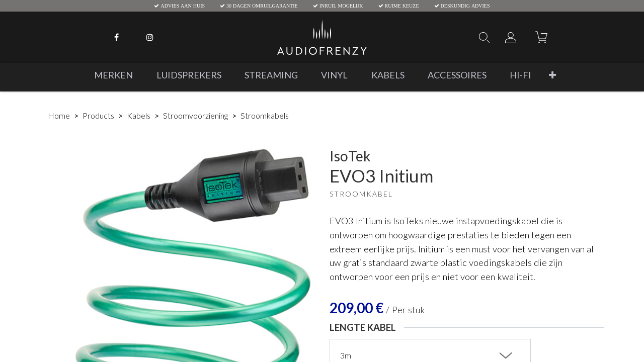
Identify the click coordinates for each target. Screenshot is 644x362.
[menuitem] (113, 75)
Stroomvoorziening (195, 115)
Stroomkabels (265, 115)
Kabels (139, 115)
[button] (552, 75)
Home (59, 115)
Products (98, 115)
